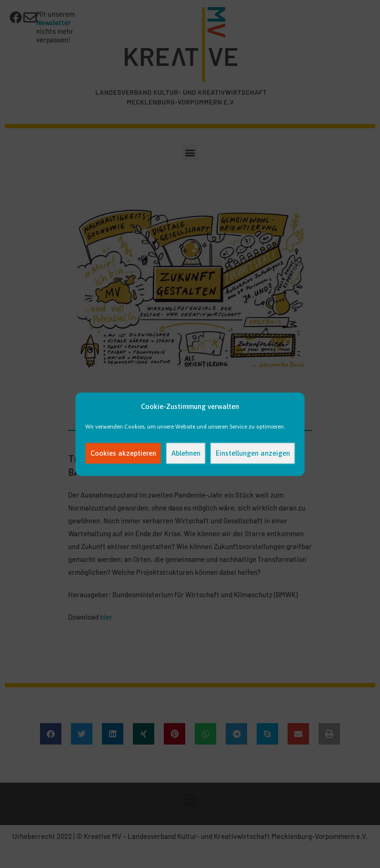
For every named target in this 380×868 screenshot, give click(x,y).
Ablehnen (186, 453)
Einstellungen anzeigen (253, 453)
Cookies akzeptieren (123, 453)
